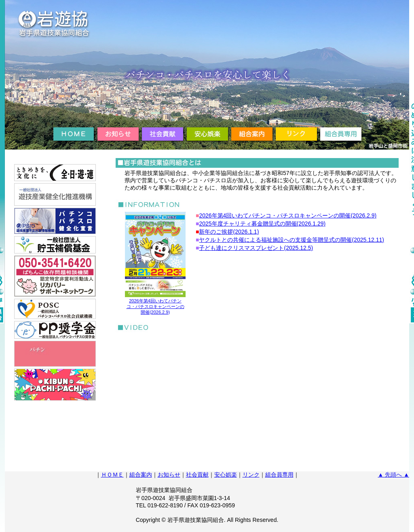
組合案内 (141, 475)
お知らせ (169, 475)
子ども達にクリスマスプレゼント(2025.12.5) (256, 248)
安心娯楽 (226, 475)
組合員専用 (279, 475)
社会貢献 (197, 475)
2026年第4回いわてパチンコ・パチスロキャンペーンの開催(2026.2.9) (288, 215)
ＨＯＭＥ (112, 475)
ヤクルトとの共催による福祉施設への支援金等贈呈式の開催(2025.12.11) (291, 240)
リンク (251, 475)
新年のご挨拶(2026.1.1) (229, 232)
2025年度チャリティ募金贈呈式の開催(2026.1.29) (262, 224)
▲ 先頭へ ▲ (394, 475)
